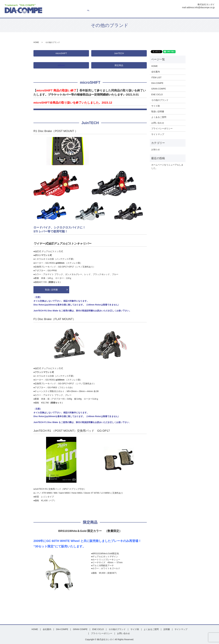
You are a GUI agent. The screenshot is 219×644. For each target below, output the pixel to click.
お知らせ (156, 149)
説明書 (174, 14)
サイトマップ (158, 134)
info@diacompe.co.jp (205, 7)
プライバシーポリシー (162, 128)
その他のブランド (160, 100)
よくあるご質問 (187, 14)
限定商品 (119, 65)
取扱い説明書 (51, 290)
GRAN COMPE (120, 14)
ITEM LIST (91, 14)
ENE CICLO (135, 14)
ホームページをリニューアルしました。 (167, 166)
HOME (70, 14)
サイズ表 (164, 14)
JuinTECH (119, 53)
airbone (61, 65)
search (212, 14)
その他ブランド (150, 14)
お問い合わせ (203, 14)
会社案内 (80, 14)
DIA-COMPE (105, 14)
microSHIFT (61, 53)
